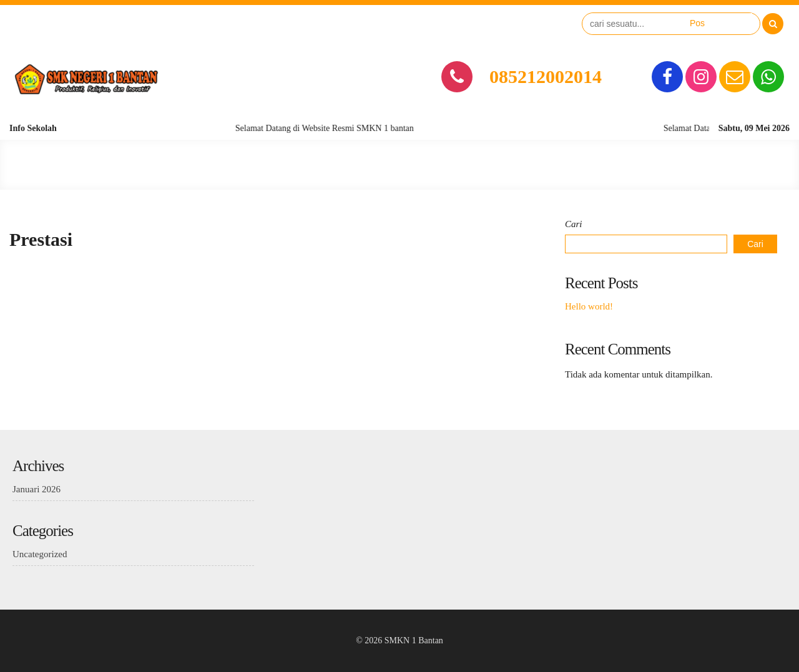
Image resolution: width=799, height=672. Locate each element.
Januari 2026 (37, 489)
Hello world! (589, 306)
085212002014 (546, 76)
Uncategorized (40, 554)
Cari (574, 224)
